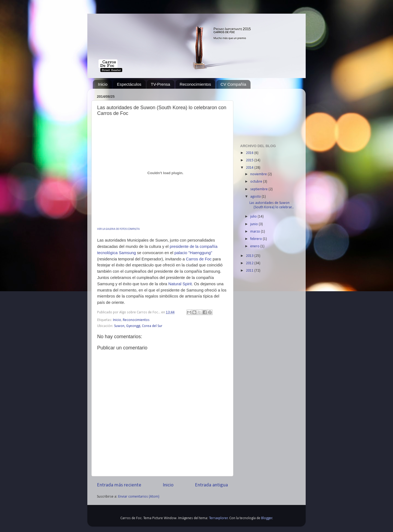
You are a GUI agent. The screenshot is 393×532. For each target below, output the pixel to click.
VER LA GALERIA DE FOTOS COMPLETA (118, 229)
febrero (257, 239)
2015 (250, 160)
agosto (256, 197)
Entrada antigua (211, 485)
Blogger (267, 518)
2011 (250, 271)
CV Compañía (233, 84)
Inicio (103, 84)
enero (255, 246)
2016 (250, 153)
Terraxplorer (218, 518)
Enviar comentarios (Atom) (139, 497)
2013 (250, 256)
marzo (256, 232)
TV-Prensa (161, 84)
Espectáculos (129, 84)
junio (254, 224)
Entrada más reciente (119, 485)
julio (254, 217)
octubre (257, 182)
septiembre (259, 189)
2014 (250, 168)
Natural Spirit (180, 284)
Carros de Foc (199, 259)
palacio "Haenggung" (193, 253)
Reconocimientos (195, 84)
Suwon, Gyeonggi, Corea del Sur (138, 326)
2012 (250, 263)
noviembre (259, 174)
